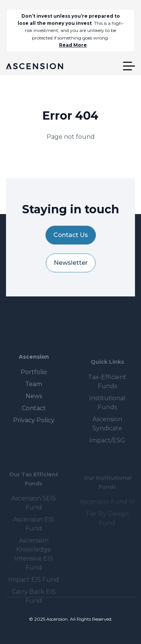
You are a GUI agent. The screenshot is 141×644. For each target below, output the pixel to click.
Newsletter (71, 263)
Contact (34, 417)
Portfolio (34, 381)
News (34, 405)
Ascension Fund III (107, 506)
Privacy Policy (34, 429)
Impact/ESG (107, 448)
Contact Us (71, 235)
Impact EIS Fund (34, 586)
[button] (129, 66)
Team (34, 393)
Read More (73, 45)
